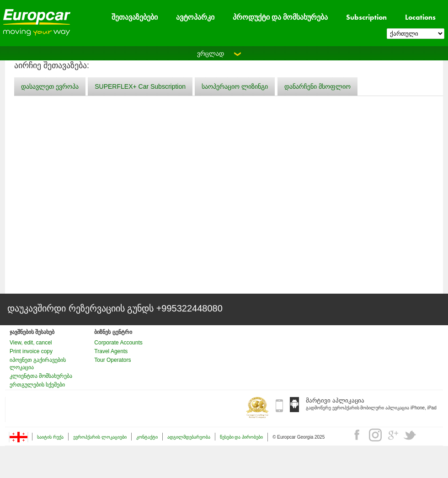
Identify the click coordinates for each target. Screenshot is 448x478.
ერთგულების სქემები (37, 385)
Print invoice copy (31, 351)
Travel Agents (111, 351)
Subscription (366, 17)
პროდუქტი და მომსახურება (280, 17)
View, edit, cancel (31, 343)
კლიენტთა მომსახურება (41, 376)
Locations (420, 17)
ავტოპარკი (195, 17)
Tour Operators (112, 360)
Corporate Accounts (118, 343)
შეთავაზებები (135, 17)
